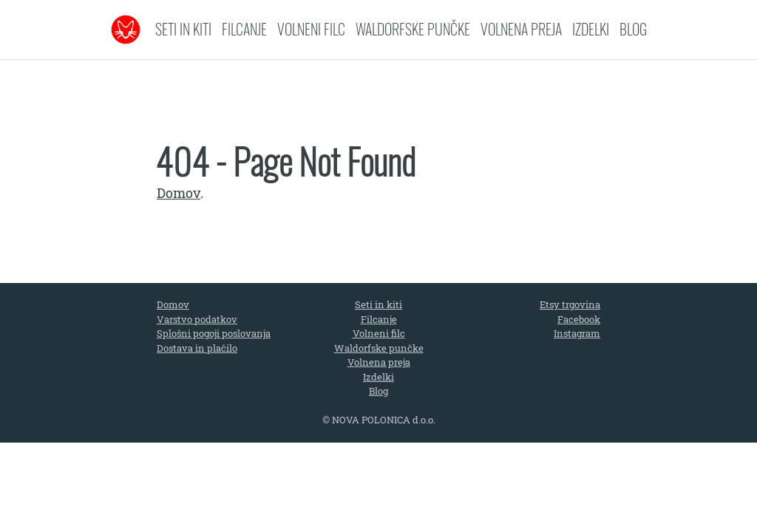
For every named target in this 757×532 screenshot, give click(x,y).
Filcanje (244, 29)
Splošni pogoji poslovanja (214, 333)
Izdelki (591, 29)
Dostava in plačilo (197, 348)
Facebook (579, 319)
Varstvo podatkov (197, 319)
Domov (179, 193)
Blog (633, 29)
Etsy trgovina (570, 304)
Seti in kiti (183, 29)
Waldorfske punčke (413, 29)
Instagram (577, 333)
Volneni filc (311, 29)
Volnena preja (521, 29)
